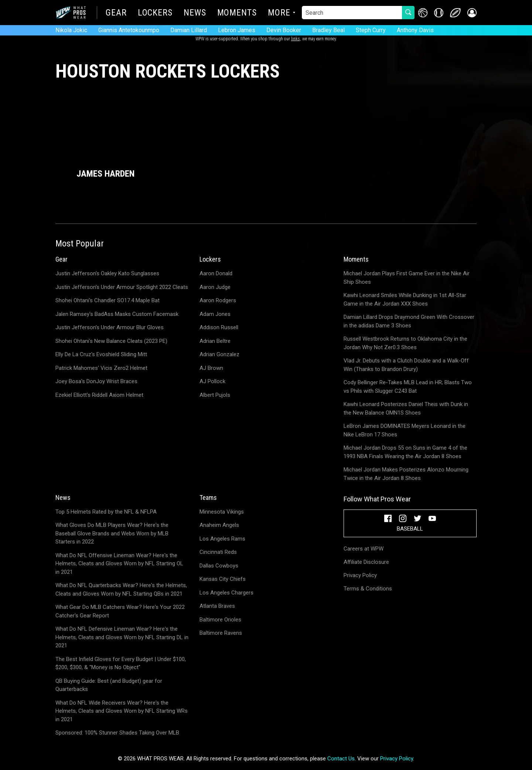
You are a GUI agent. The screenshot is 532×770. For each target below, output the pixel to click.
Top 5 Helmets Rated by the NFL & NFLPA (106, 512)
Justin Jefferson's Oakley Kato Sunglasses (107, 273)
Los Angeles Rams (222, 539)
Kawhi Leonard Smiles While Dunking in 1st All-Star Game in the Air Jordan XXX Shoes (405, 299)
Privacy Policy (360, 575)
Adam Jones (215, 314)
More (279, 13)
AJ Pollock (212, 381)
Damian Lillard (189, 30)
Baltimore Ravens (221, 633)
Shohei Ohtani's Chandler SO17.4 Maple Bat (108, 300)
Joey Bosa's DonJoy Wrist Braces (96, 381)
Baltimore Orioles (220, 620)
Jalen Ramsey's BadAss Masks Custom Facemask (117, 314)
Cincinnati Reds (218, 552)
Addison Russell (219, 327)
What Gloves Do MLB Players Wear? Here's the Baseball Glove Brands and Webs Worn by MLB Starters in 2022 (112, 533)
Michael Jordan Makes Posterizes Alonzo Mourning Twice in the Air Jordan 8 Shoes (406, 474)
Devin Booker (284, 30)
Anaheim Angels (219, 525)
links (296, 39)
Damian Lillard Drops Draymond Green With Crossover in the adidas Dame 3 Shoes (409, 321)
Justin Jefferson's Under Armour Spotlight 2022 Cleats (122, 287)
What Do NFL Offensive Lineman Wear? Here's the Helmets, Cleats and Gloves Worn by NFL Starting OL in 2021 (119, 564)
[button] (472, 13)
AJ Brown (211, 368)
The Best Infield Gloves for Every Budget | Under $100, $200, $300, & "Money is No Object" (121, 663)
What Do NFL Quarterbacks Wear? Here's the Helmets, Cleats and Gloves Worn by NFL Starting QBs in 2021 (121, 590)
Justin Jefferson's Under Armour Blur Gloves (110, 327)
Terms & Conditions (368, 589)
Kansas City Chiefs (223, 579)
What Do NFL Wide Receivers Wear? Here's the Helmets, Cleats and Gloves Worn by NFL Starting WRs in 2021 (122, 711)
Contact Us (341, 759)
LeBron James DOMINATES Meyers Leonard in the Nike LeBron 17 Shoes (405, 430)
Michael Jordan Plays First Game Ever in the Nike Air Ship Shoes (407, 278)
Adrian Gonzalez (219, 354)
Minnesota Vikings (222, 512)
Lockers (155, 13)
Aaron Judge (215, 287)
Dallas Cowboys (219, 566)
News (195, 13)
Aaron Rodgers (218, 300)
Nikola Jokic (71, 30)
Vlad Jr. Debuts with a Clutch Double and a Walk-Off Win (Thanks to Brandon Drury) (406, 365)
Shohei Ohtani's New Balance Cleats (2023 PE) (111, 341)
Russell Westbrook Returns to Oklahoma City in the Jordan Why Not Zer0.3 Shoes (405, 343)
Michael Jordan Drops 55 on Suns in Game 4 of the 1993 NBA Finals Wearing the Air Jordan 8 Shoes (405, 452)
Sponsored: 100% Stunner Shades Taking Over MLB (117, 733)
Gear (116, 13)
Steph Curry (371, 30)
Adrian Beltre (215, 341)
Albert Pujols (215, 395)
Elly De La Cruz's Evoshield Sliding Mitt (101, 354)
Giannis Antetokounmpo (129, 30)
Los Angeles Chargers (226, 593)
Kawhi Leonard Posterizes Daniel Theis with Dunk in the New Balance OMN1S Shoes (406, 408)
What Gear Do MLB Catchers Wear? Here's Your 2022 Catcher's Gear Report (120, 611)
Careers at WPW (364, 549)
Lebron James (237, 30)
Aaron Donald (216, 273)
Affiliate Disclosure (366, 562)
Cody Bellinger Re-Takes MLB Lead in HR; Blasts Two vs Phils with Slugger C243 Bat (408, 387)
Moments (237, 13)
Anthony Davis (415, 30)
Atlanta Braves (217, 606)
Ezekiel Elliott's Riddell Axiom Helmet (99, 395)
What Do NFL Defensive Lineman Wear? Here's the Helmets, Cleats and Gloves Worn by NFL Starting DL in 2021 (122, 637)
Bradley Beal (328, 30)
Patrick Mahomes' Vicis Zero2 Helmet (101, 368)
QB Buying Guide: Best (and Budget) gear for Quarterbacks (109, 685)
